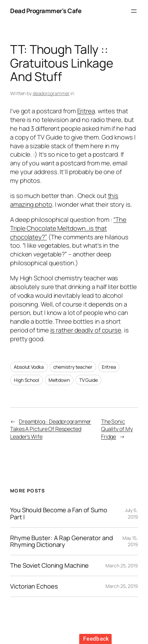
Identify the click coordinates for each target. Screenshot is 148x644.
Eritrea (86, 111)
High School (26, 380)
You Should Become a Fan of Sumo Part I (59, 514)
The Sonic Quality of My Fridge (117, 429)
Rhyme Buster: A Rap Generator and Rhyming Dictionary (62, 541)
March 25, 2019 (122, 566)
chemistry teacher (73, 367)
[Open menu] (134, 11)
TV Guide (88, 380)
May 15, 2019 (130, 541)
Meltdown (59, 380)
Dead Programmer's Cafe (46, 11)
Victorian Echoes (34, 586)
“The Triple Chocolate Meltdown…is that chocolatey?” (68, 228)
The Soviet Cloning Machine (49, 566)
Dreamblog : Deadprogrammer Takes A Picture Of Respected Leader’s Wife (51, 429)
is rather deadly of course (86, 330)
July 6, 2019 (131, 513)
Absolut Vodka (29, 367)
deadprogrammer (51, 93)
